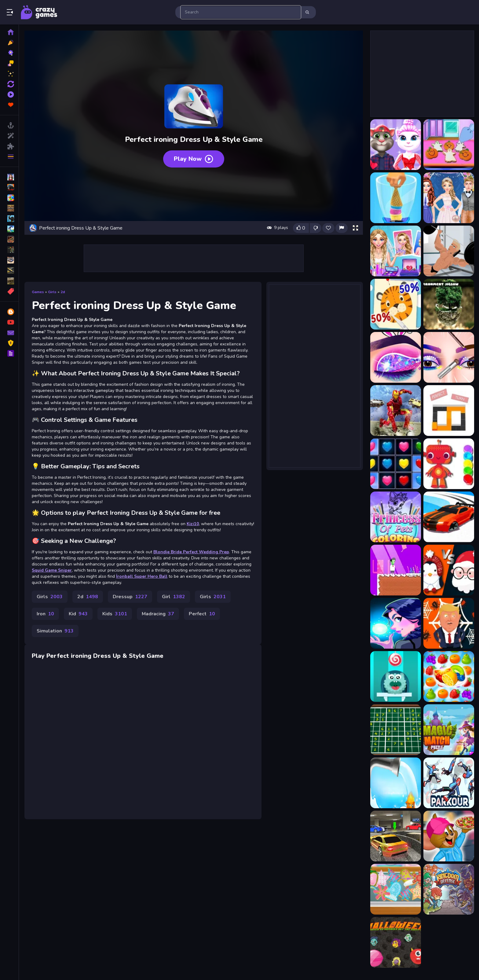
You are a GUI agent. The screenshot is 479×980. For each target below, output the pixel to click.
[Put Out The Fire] (396, 783)
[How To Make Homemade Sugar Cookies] (396, 889)
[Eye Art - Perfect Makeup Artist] (396, 357)
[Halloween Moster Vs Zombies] (396, 942)
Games (38, 292)
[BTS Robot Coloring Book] (449, 464)
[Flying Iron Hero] (396, 411)
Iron (45, 614)
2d (63, 292)
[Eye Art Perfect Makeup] (449, 357)
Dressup (130, 597)
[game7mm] (396, 836)
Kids (115, 614)
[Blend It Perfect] (396, 198)
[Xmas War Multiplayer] (449, 570)
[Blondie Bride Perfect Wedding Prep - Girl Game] (396, 251)
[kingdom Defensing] (449, 889)
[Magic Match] (449, 730)
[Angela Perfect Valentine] (396, 145)
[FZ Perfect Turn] (449, 411)
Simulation (55, 631)
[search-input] (241, 12)
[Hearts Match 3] (396, 464)
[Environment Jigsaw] (449, 304)
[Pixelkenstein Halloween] (396, 570)
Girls (52, 292)
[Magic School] (396, 623)
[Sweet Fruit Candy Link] (449, 676)
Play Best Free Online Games (39, 12)
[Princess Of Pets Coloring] (396, 517)
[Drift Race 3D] (449, 517)
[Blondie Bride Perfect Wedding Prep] (449, 198)
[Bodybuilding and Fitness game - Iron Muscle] (449, 251)
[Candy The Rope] (396, 676)
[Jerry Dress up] (449, 836)
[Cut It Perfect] (396, 304)
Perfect (202, 614)
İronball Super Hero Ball (142, 576)
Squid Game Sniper (52, 570)
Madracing (158, 614)
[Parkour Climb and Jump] (449, 783)
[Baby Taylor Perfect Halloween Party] (449, 145)
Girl (174, 597)
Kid (78, 614)
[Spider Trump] (449, 623)
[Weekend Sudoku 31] (396, 730)
